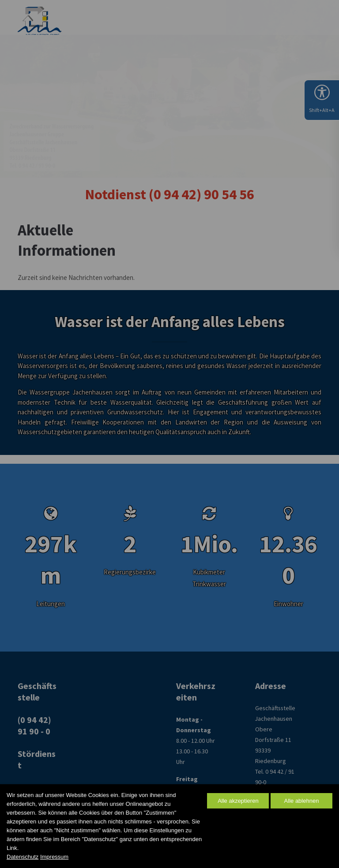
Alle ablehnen (302, 801)
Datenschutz (23, 857)
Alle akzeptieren (238, 801)
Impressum (54, 857)
